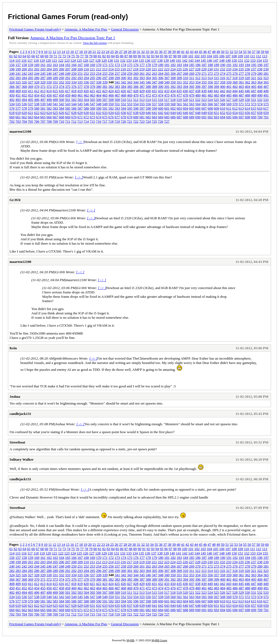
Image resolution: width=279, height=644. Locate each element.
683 (154, 117)
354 (198, 82)
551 (117, 104)
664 (37, 117)
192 (235, 65)
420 (86, 91)
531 (254, 100)
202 (37, 69)
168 (86, 65)
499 (55, 100)
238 (260, 69)
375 (68, 86)
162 (49, 65)
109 (241, 56)
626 (62, 113)
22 (99, 52)
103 (203, 56)
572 (248, 104)
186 (198, 65)
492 (12, 100)
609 (217, 108)
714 (86, 121)
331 (55, 82)
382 (111, 86)
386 (136, 86)
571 (241, 104)
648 (198, 113)
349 (167, 82)
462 (86, 95)
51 (227, 52)
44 (196, 52)
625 (55, 113)
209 (80, 69)
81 (100, 56)
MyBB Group (159, 640)
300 (124, 78)
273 (217, 73)
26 (116, 52)
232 (223, 69)
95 (162, 56)
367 (18, 86)
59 (263, 52)
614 (247, 108)
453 (31, 95)
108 (234, 56)
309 (179, 78)
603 (179, 108)
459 (68, 95)
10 (46, 52)
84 (113, 56)
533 (266, 100)
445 (241, 91)
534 (12, 104)
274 (223, 73)
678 (124, 117)
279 (254, 73)
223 (167, 69)
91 (144, 56)
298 (111, 78)
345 (142, 82)
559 (167, 104)
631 (93, 113)
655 (241, 113)
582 (49, 108)
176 (136, 65)
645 (179, 113)
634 (111, 113)
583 (55, 108)
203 (43, 69)
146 (210, 60)
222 (161, 69)
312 (198, 78)
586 (74, 108)
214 (111, 69)
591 (105, 108)
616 (260, 108)
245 (43, 73)
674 (99, 117)
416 (62, 91)
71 (55, 56)
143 (191, 60)
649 (204, 113)
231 (216, 69)
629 (80, 113)
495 (31, 100)
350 (173, 82)
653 (229, 113)
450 (12, 95)
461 (80, 95)
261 (142, 73)
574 (260, 104)
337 (93, 82)
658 (260, 113)
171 (105, 65)
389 (154, 86)
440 (210, 91)
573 (254, 104)
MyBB (130, 640)
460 (74, 95)
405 (254, 86)
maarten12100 (20, 131)
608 (210, 108)
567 (217, 104)
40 (178, 52)
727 (167, 121)
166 (74, 65)
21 (94, 52)
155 (265, 60)
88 (131, 56)
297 (105, 78)
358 (223, 82)
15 (68, 52)
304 (148, 78)
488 (248, 95)
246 (49, 73)
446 (247, 91)
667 (55, 117)
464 (99, 95)
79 (91, 56)
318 (235, 78)
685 (167, 117)
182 (173, 65)
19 (85, 52)
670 (74, 117)
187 (204, 65)
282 (12, 78)
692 (210, 117)
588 (86, 108)
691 (204, 117)
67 (38, 56)
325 (18, 82)
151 (241, 60)
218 (136, 69)
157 (18, 65)
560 (173, 104)
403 (241, 86)
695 (229, 117)
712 (74, 121)
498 (49, 100)
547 (93, 104)
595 (130, 108)
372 (49, 86)
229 (204, 69)
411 (30, 91)
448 (260, 91)
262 (148, 73)
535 (18, 104)
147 (216, 60)
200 (25, 69)
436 (186, 91)
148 (222, 60)
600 (161, 108)
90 (139, 56)
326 (25, 82)
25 (112, 52)
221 (154, 69)
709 (55, 121)
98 (175, 56)
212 (99, 69)
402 (235, 86)
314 (210, 78)
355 (204, 82)
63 (20, 56)
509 (117, 100)
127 (92, 60)
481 (204, 95)
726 (161, 121)
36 (161, 52)
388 (148, 86)
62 (15, 56)
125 (79, 60)
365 (266, 82)
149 (228, 60)
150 (234, 60)
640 (148, 113)
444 (235, 91)
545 (80, 104)
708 (49, 121)
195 (254, 65)
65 (29, 56)
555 (142, 104)
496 (37, 100)
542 (62, 104)
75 (73, 56)
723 (142, 121)
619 (18, 113)
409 (18, 91)
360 (235, 82)
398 (210, 86)
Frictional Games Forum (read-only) (68, 17)
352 (186, 82)
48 (214, 52)
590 (99, 108)
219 (142, 69)
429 (142, 91)
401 (229, 86)
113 (265, 56)
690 (198, 117)
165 (68, 65)
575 (266, 104)
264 (161, 73)
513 (142, 100)
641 (154, 113)
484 (223, 95)
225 (179, 69)
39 (174, 52)
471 (142, 95)
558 (161, 104)
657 (254, 113)
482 (210, 95)
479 (192, 95)
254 (99, 73)
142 (185, 60)
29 (130, 52)
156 (12, 65)
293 (80, 78)
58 (258, 52)
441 (216, 91)
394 (186, 86)
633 (105, 113)
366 (12, 86)
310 (186, 78)
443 (229, 91)
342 (124, 82)
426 (123, 91)
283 (18, 78)
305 (154, 78)
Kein (13, 348)
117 (30, 60)
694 (223, 117)
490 (260, 95)
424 (111, 91)
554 (136, 104)
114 (12, 60)
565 (204, 104)
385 (130, 86)
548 (99, 104)
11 (50, 52)
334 (74, 82)
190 (223, 65)
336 (86, 82)
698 (248, 117)
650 (210, 113)
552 (124, 104)
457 (55, 95)
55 (245, 52)
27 (121, 52)
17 (76, 52)
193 (241, 65)
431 (154, 91)
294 (86, 78)
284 (25, 78)
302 (136, 78)
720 (123, 121)
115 (18, 60)
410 (25, 91)
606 (198, 108)
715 (92, 121)
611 (229, 108)
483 (217, 95)
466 (111, 95)
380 (99, 86)
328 (37, 82)
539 (43, 104)
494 (25, 100)
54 (240, 52)
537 (31, 104)
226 (186, 69)
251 (80, 73)
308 (173, 78)
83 (109, 56)
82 (104, 56)
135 (141, 60)
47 (209, 52)
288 (49, 78)
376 (74, 86)
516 (161, 100)
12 (54, 52)
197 (266, 65)
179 (154, 65)
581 (43, 108)
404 (248, 86)
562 (186, 104)
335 (80, 82)
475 (167, 95)
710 (62, 121)
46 (205, 52)
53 (236, 52)
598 (148, 108)
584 (62, 108)
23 (103, 52)
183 (179, 65)
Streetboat (17, 442)
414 (49, 91)
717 (105, 121)
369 (31, 86)
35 (156, 52)
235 (241, 69)
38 (170, 52)
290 (62, 78)
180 (161, 65)
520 (186, 100)
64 (24, 56)
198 (12, 69)
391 (167, 86)
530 (247, 100)
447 (254, 91)
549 (105, 104)
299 (117, 78)
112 (258, 56)
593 (117, 108)
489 (254, 95)
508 (111, 100)
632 (99, 113)
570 (235, 104)
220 (148, 69)
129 (104, 60)
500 (62, 100)
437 (192, 91)
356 (210, 82)
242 (25, 73)
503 (80, 100)
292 (74, 78)
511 (130, 100)
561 (179, 104)
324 (12, 82)
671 (80, 117)
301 (130, 78)
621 (31, 113)
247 (55, 73)
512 (136, 100)
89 (135, 56)
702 (12, 121)
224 (173, 69)
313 (204, 78)
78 (86, 56)
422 (99, 91)
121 (54, 60)
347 (154, 82)
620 (25, 113)
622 (37, 113)
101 (191, 56)
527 (229, 100)
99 (179, 56)
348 (161, 82)
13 (59, 52)
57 (254, 52)
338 (99, 82)
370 (37, 86)
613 (241, 108)
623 (43, 113)
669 (68, 117)
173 (117, 65)
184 (186, 65)
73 (64, 56)
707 (43, 121)
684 (161, 117)
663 (31, 117)
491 (266, 95)
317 (229, 78)
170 (99, 65)
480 (198, 95)
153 (253, 60)
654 (235, 113)
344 (136, 82)
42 (187, 52)
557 (154, 104)
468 (124, 95)
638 (136, 113)
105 (216, 56)
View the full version (95, 43)
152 (247, 60)
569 (229, 104)
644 (173, 113)
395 (192, 86)
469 (130, 95)
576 (12, 108)
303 (142, 78)
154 (259, 60)
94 (157, 56)
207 (68, 69)
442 (223, 91)
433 (167, 91)
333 (68, 82)
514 (148, 100)
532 (260, 100)
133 (129, 60)
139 (166, 60)
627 (68, 113)
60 (267, 52)
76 (78, 56)
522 (198, 100)
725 (154, 121)
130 (110, 60)
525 (216, 100)
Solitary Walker (22, 459)
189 (217, 65)
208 (74, 69)
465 (105, 95)
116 (24, 60)
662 (25, 117)
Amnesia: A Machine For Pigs (86, 29)
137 (154, 60)
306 (161, 78)
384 (124, 86)
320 (247, 78)
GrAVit (15, 200)
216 (123, 69)
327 (31, 82)
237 (254, 69)
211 (93, 69)
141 (178, 60)
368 (25, 86)
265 (167, 73)
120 (48, 60)
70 (51, 56)
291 (68, 78)
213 (105, 69)
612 (235, 108)
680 (136, 117)
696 (235, 117)
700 (260, 117)
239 (266, 69)
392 (173, 86)
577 (18, 108)
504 (86, 100)
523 (204, 100)
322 (260, 78)
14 (63, 52)
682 (148, 117)
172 (111, 65)
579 (31, 108)
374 (62, 86)
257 (117, 73)
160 (37, 65)
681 (142, 117)
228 (198, 69)
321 (254, 78)
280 (260, 73)
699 (254, 117)
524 (210, 100)
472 (148, 95)
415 (55, 91)
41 (183, 52)
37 (165, 52)
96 (166, 56)
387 (142, 86)
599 (154, 108)
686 (173, 117)
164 (62, 65)
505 (93, 100)
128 (98, 60)
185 (192, 65)
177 (142, 65)
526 (223, 100)
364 (260, 82)
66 (33, 56)
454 (37, 95)
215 (117, 69)
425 (117, 91)
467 (117, 95)
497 (43, 100)
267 (179, 73)
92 (148, 56)
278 (248, 73)
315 (216, 78)
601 (167, 108)
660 (12, 117)
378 (86, 86)
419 (80, 91)
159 (31, 65)
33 (147, 52)
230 (210, 69)
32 (143, 52)
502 (74, 100)
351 (179, 82)
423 (105, 91)
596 (136, 108)
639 (142, 113)
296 (99, 78)
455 (43, 95)
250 (74, 73)
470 (136, 95)
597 (142, 108)
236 (247, 69)
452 (25, 95)
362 (248, 82)
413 (43, 91)
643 (167, 113)
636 (124, 113)
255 (105, 73)
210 (86, 69)
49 (218, 52)
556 (148, 104)
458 (62, 95)
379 (93, 86)
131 (117, 60)
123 (67, 60)
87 (126, 56)
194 (248, 65)
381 (105, 86)
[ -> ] (80, 142)
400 (223, 86)
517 (167, 100)
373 (55, 86)
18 (81, 52)
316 (223, 78)
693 (217, 117)
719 (117, 121)
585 (68, 108)
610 (223, 108)
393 (179, 86)
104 (210, 56)
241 (18, 73)
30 (134, 52)
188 (210, 65)
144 (197, 60)
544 (74, 104)
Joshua (15, 397)
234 (235, 69)
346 (148, 82)
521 (192, 100)
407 (266, 86)
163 (55, 65)
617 (266, 108)
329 (43, 82)
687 (179, 117)
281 (266, 73)
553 (130, 104)
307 (167, 78)
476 (173, 95)
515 (154, 100)
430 (148, 91)
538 (37, 104)
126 (86, 60)
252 (86, 73)
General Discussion (125, 29)
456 (49, 95)
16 (72, 52)
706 (37, 121)
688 (186, 117)
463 (93, 95)
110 (246, 56)
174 (124, 65)
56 (249, 52)
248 (62, 73)
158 (25, 65)
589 (93, 108)
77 (82, 56)
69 (46, 56)
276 (235, 73)
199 (18, 69)
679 (130, 117)
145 (203, 60)
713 (80, 121)
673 (93, 117)
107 (228, 56)
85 (117, 56)
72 (60, 56)
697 (241, 117)
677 (117, 117)
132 (123, 60)
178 (148, 65)
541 (55, 104)
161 (43, 65)
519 (179, 100)
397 (204, 86)
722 (136, 121)
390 (161, 86)
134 (135, 60)
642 (161, 113)
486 (235, 95)
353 (192, 82)
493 (18, 100)
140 (172, 60)
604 (186, 108)
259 (130, 73)
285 (31, 78)
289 (55, 78)
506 (99, 100)
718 (111, 121)
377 (80, 86)
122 (61, 60)
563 (192, 104)
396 (198, 86)
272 (210, 73)
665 (43, 117)
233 (229, 69)
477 (179, 95)
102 (197, 56)
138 (160, 60)
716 (99, 121)
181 (167, 65)
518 (173, 100)
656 (248, 113)
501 (68, 100)
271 (204, 73)
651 (217, 113)
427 (130, 91)
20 (90, 52)
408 (12, 91)
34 (152, 52)
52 (231, 52)
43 (192, 52)
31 (139, 52)
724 (148, 121)
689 (192, 117)
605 (192, 108)
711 (68, 121)
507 (105, 100)
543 (68, 104)
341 (117, 82)
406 (260, 86)
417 (68, 91)
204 (49, 69)
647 (192, 113)
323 (266, 78)
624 (49, 113)
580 (37, 108)
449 (266, 91)
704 (25, 121)
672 (86, 117)
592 (111, 108)
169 (93, 65)
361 (241, 82)
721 (130, 121)
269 (192, 73)
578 (25, 108)
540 (49, 104)
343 (130, 82)
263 (154, 73)
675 (105, 117)
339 (105, 82)
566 (210, 104)
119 (42, 60)
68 (42, 56)
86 (122, 56)
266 (173, 73)
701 (266, 117)
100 (185, 56)
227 (192, 69)
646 (186, 113)
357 (217, 82)
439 (204, 91)
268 (186, 73)
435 (179, 91)
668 (62, 117)
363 (254, 82)
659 (266, 113)
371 (43, 86)
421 (92, 91)
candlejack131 (20, 414)
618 (12, 113)
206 (62, 69)
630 (86, 113)
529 (241, 100)
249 (68, 73)
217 (130, 69)
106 (222, 56)
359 (229, 82)
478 (186, 95)
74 (69, 56)
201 (31, 69)
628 (74, 113)
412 (37, 91)
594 (124, 108)
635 (117, 113)
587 (80, 108)
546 (86, 104)
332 (62, 82)
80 (95, 56)
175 (130, 65)
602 (173, 108)
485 (229, 95)
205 (55, 69)
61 (11, 56)
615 (254, 108)
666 (49, 117)
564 (198, 104)
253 (93, 73)
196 (260, 65)
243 (31, 73)
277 (241, 73)
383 (117, 86)
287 (43, 78)
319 (241, 78)
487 (241, 95)
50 (223, 52)
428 (136, 91)
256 (111, 73)
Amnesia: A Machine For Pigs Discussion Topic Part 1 (73, 38)
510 (124, 100)
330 (49, 82)
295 (93, 78)
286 (37, 78)
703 (18, 121)
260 (136, 73)
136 (148, 60)
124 (73, 60)
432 (161, 91)
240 (12, 73)
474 (161, 95)
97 (170, 56)
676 (111, 117)
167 (80, 65)
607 (204, 108)
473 (154, 95)
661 (18, 117)
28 (125, 52)
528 (235, 100)
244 (37, 73)
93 (153, 56)
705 (31, 121)
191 (229, 65)
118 (36, 60)
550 (111, 104)
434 (173, 91)
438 (198, 91)
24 (107, 52)
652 (223, 113)
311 (192, 78)
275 (229, 73)
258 (124, 73)
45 (200, 52)
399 (217, 86)
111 (253, 56)
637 (130, 113)
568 (223, 104)
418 (74, 91)
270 (198, 73)
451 (18, 95)
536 (25, 104)
